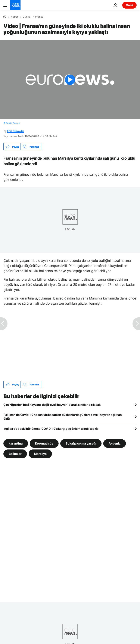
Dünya (27, 17)
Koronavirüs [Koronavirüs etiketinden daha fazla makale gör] (44, 443)
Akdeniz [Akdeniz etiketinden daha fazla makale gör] (115, 443)
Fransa (39, 17)
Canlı (129, 5)
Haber (14, 17)
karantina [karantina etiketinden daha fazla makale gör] (16, 443)
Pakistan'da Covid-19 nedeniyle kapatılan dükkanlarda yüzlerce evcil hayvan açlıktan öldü (63, 417)
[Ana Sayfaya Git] (15, 5)
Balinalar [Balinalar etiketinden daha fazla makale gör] (15, 454)
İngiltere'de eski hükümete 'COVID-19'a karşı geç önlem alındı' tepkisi (51, 429)
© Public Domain (12, 123)
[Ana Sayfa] (5, 16)
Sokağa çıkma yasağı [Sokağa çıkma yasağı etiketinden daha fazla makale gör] (81, 443)
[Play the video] (70, 80)
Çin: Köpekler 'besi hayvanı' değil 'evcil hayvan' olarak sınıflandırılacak (52, 405)
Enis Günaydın (15, 131)
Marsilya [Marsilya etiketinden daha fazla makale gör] (40, 454)
